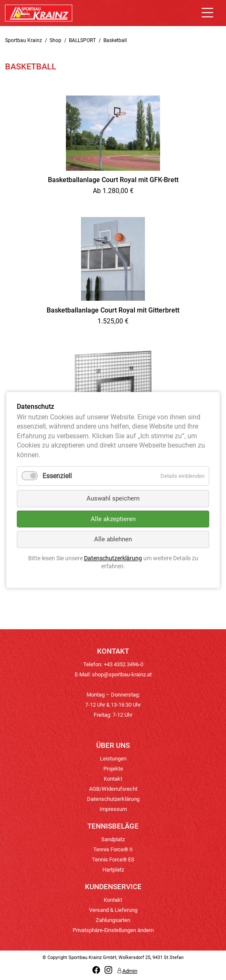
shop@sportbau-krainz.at (122, 674)
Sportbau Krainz (24, 40)
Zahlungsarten (113, 920)
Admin (127, 971)
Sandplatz (113, 839)
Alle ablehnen (113, 539)
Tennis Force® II (113, 849)
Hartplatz (113, 870)
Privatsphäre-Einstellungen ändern (113, 930)
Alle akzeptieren (113, 519)
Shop (55, 40)
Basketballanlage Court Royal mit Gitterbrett (113, 310)
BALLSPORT (82, 40)
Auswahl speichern (113, 498)
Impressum (113, 809)
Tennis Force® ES (113, 859)
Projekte (113, 769)
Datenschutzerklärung (113, 799)
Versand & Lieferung (113, 910)
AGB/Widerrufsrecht (113, 789)
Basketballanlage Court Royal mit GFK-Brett (113, 180)
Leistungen (113, 759)
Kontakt (113, 779)
